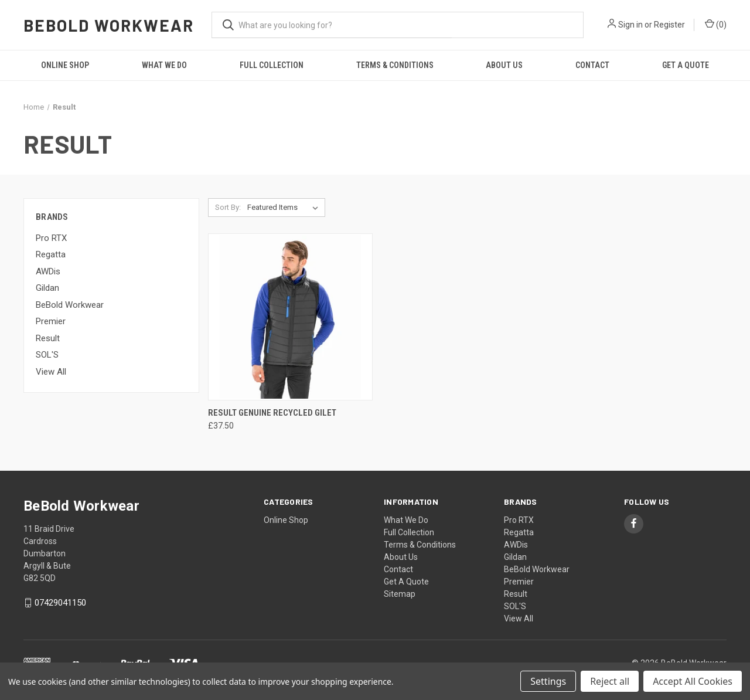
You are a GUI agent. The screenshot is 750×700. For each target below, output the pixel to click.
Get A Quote (686, 65)
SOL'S (47, 355)
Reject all (610, 681)
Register (669, 25)
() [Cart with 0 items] (716, 24)
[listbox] (285, 208)
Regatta (51, 254)
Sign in (630, 25)
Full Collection (272, 65)
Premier (51, 321)
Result (48, 338)
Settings (548, 681)
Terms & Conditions (395, 65)
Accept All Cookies (693, 681)
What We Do (164, 65)
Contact (592, 65)
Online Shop (65, 65)
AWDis (48, 271)
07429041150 (60, 603)
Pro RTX (51, 238)
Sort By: (228, 207)
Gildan (47, 288)
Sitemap (400, 594)
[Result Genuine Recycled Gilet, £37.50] (290, 317)
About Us (504, 65)
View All (51, 372)
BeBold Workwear (70, 305)
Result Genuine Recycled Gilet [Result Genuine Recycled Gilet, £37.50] (272, 413)
